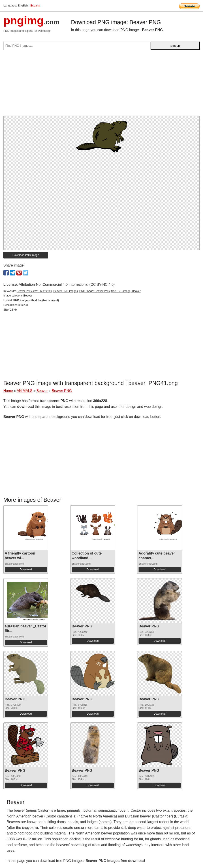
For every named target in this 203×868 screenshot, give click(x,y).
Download (26, 569)
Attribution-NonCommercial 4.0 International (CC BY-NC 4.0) (67, 285)
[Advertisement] (101, 85)
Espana (35, 5)
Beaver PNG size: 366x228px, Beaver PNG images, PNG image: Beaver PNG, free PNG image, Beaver (79, 291)
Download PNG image (26, 255)
